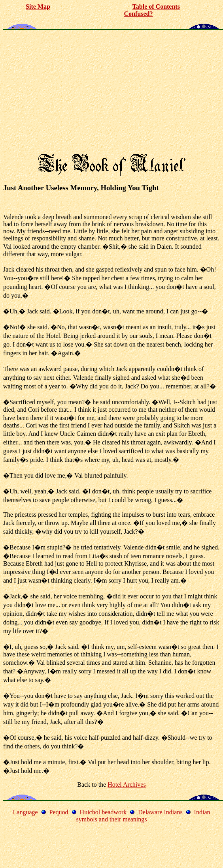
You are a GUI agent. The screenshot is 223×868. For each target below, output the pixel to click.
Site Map (38, 7)
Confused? (139, 14)
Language (26, 812)
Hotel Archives (127, 785)
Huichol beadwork (103, 812)
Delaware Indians (160, 812)
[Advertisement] (111, 92)
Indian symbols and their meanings (143, 816)
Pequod (59, 812)
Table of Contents (156, 7)
